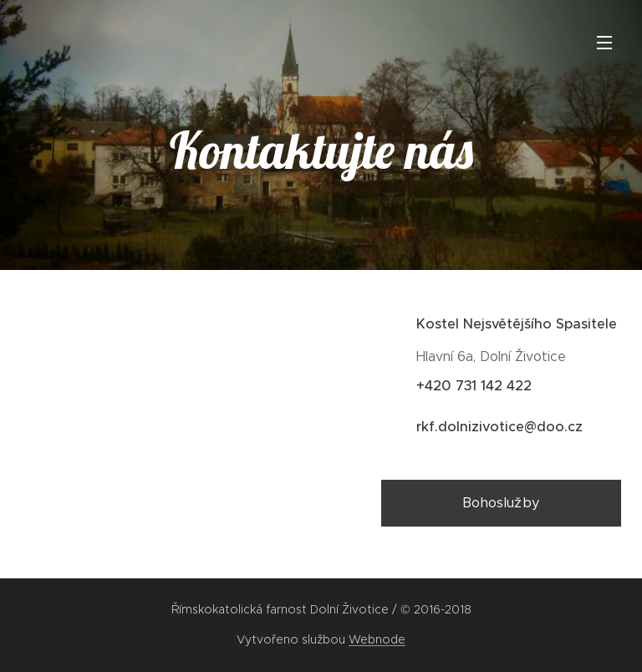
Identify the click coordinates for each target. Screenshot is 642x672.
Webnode (377, 639)
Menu (604, 43)
